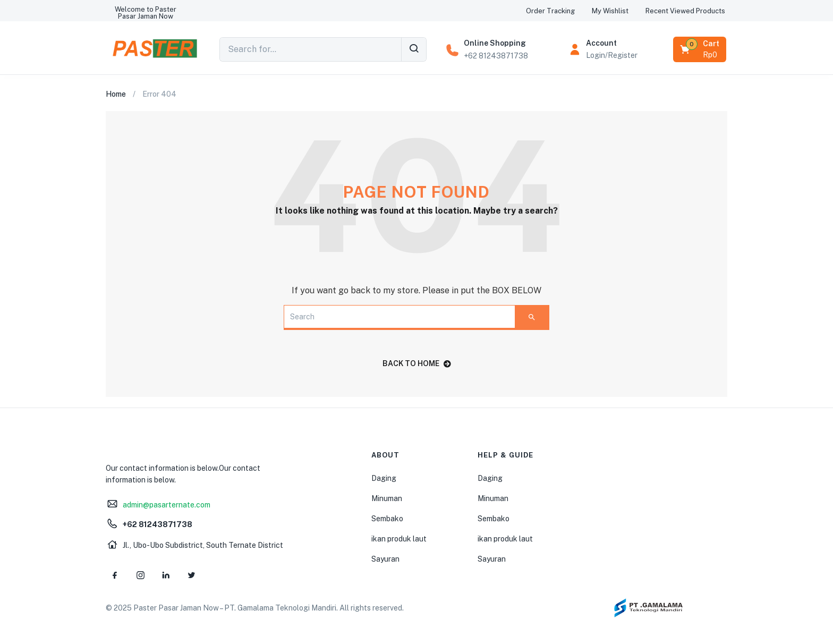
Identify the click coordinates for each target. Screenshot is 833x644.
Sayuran (385, 559)
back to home (417, 363)
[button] (146, 13)
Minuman (387, 498)
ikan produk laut (399, 539)
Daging (384, 478)
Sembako (387, 519)
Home (116, 94)
